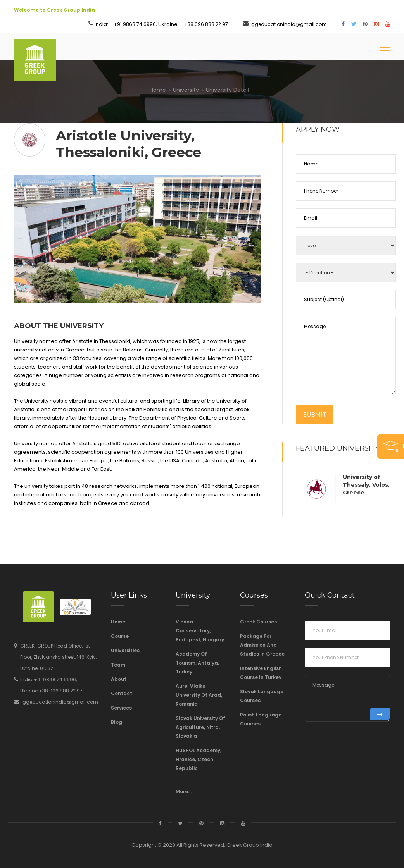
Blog (117, 722)
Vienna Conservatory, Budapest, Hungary (200, 631)
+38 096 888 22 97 (206, 24)
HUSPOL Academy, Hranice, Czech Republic (199, 760)
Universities (125, 651)
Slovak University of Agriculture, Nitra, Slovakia (200, 728)
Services (121, 708)
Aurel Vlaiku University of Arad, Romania (199, 695)
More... (184, 792)
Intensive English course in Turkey (261, 673)
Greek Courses (258, 622)
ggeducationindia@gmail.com (289, 24)
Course (120, 636)
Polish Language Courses (261, 720)
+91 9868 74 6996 (135, 24)
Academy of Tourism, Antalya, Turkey (197, 663)
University (186, 90)
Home (158, 90)
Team (118, 665)
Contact (122, 694)
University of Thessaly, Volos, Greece (366, 486)
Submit (314, 415)
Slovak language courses (262, 696)
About (119, 679)
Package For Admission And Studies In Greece (262, 645)
